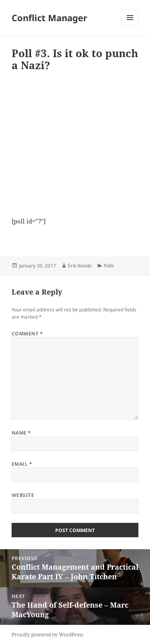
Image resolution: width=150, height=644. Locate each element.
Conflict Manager (49, 18)
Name (21, 433)
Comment (27, 334)
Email (22, 464)
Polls (109, 266)
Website (23, 495)
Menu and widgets (130, 26)
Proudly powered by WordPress (47, 635)
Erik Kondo (80, 266)
